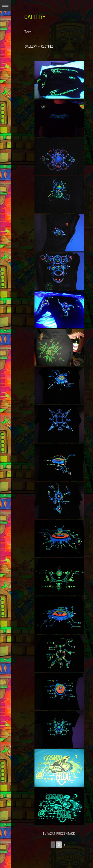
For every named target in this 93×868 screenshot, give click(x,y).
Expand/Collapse (5, 5)
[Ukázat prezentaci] (59, 833)
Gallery (31, 46)
